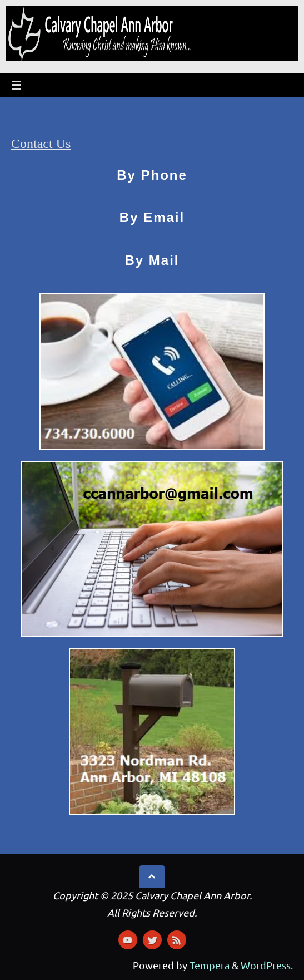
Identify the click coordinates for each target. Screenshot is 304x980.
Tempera (210, 966)
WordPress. (267, 966)
